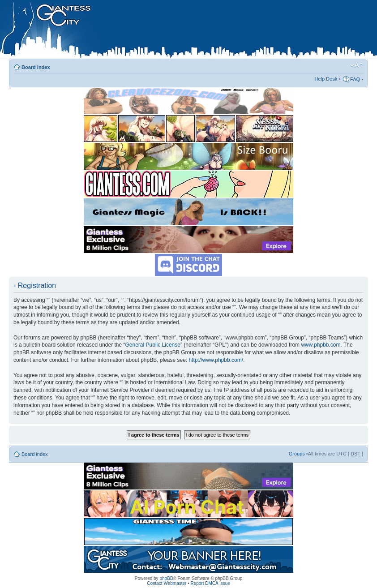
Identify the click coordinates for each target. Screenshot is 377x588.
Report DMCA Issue (210, 583)
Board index (36, 67)
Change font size (357, 65)
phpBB (166, 578)
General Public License (153, 345)
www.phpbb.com (321, 345)
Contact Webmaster (167, 583)
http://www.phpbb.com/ (216, 360)
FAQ (355, 79)
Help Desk (326, 79)
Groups (297, 454)
